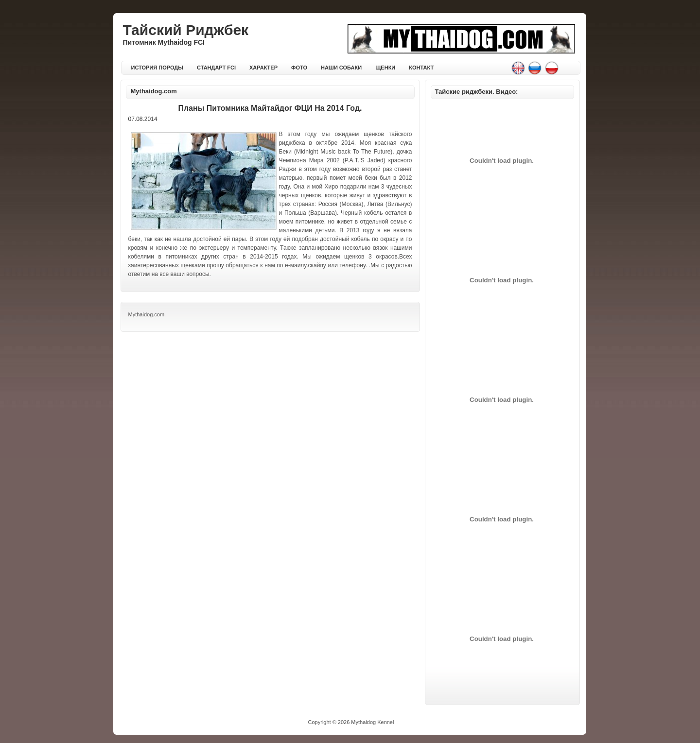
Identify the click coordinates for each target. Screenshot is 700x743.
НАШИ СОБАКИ (341, 68)
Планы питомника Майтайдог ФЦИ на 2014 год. (270, 108)
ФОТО (299, 68)
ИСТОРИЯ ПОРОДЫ (157, 68)
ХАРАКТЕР (263, 68)
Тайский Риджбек (186, 30)
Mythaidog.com (154, 91)
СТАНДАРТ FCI (216, 68)
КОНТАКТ (421, 68)
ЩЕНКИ (385, 68)
